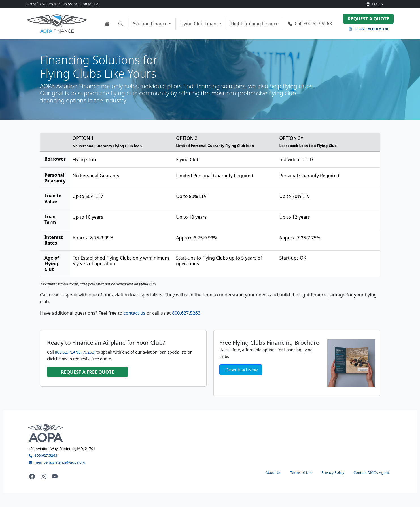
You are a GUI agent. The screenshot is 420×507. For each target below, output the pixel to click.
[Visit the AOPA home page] (46, 433)
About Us (273, 472)
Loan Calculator (369, 29)
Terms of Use (301, 472)
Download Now (241, 370)
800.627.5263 (310, 24)
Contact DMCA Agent (371, 472)
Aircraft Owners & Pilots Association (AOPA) (63, 4)
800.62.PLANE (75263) (75, 352)
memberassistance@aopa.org (57, 462)
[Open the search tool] (121, 24)
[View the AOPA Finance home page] (107, 24)
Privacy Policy (333, 472)
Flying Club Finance (201, 24)
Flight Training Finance (254, 24)
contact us (134, 313)
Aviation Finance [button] (150, 24)
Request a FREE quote (87, 372)
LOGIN (375, 4)
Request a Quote (368, 19)
